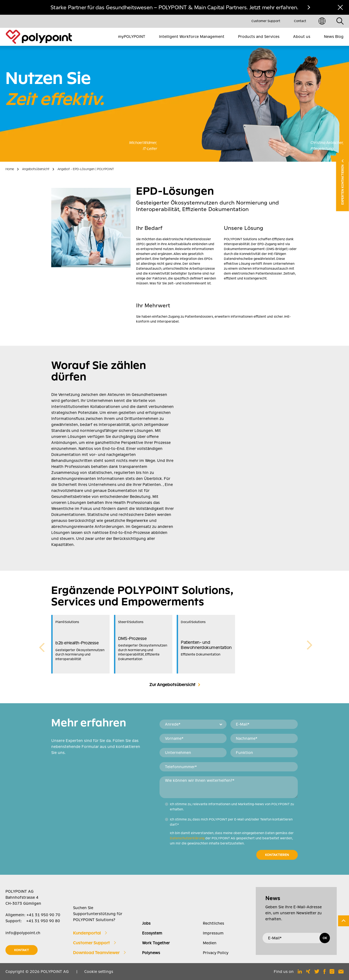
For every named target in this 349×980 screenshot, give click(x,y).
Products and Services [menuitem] (259, 37)
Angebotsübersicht (36, 169)
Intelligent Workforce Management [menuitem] (192, 37)
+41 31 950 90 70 (43, 915)
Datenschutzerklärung (187, 838)
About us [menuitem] (302, 37)
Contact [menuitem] (300, 21)
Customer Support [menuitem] (266, 21)
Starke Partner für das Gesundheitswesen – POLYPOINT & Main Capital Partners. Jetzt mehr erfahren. (174, 7)
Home (10, 169)
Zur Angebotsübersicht (172, 685)
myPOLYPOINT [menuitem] (132, 37)
